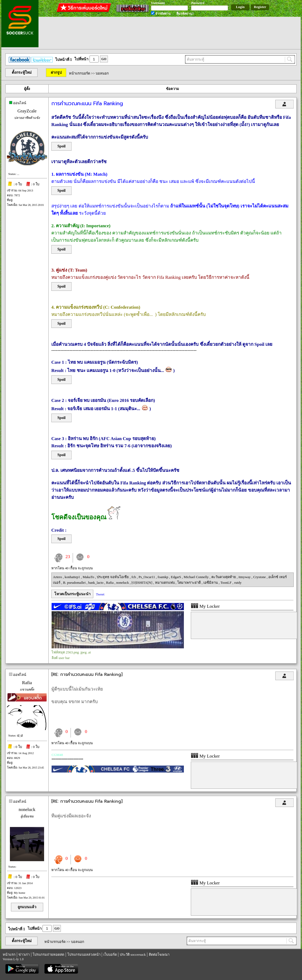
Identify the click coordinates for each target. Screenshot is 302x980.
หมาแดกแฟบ (165, 583)
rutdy (238, 583)
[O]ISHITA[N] (142, 583)
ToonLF (226, 583)
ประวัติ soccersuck (133, 954)
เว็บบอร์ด (110, 954)
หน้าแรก (9, 954)
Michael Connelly (197, 577)
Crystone (260, 577)
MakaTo (89, 577)
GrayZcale (27, 111)
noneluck (123, 583)
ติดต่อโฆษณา (159, 954)
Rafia (110, 583)
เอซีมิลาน (211, 583)
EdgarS (176, 577)
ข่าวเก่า (24, 954)
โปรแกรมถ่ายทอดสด (48, 954)
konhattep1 (73, 577)
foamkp (163, 577)
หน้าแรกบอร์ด (80, 73)
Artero (58, 577)
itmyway (245, 577)
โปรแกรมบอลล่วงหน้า (84, 954)
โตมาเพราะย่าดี (189, 583)
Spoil (61, 146)
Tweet (100, 594)
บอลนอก (102, 73)
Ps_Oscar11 (147, 577)
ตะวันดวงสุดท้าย (224, 577)
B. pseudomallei (75, 583)
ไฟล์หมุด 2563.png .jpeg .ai (71, 652)
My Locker (205, 606)
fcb (134, 577)
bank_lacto (96, 583)
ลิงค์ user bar (61, 658)
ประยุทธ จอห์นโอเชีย (113, 577)
